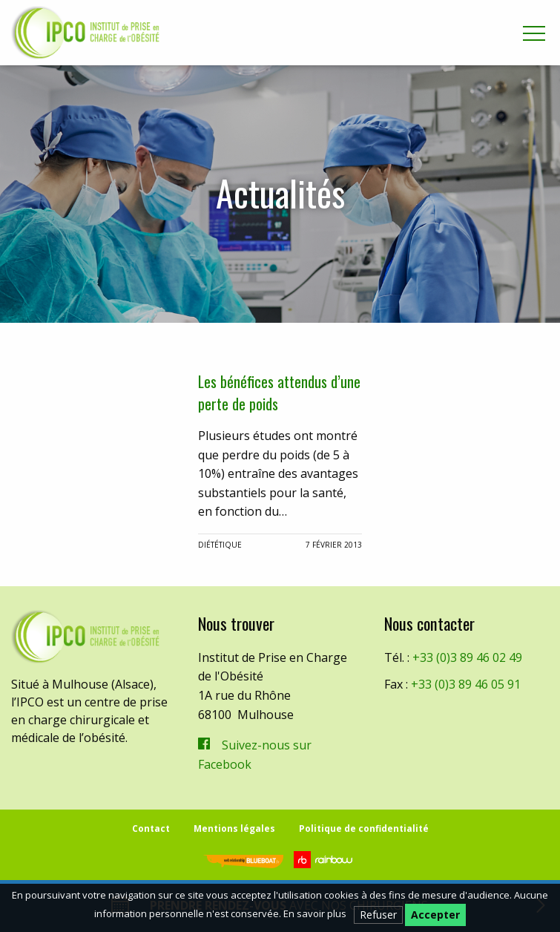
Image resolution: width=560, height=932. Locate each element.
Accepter (435, 915)
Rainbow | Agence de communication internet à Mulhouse (325, 860)
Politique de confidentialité (364, 828)
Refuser (378, 915)
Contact (151, 828)
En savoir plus (315, 913)
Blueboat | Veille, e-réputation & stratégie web (243, 862)
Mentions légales (234, 828)
